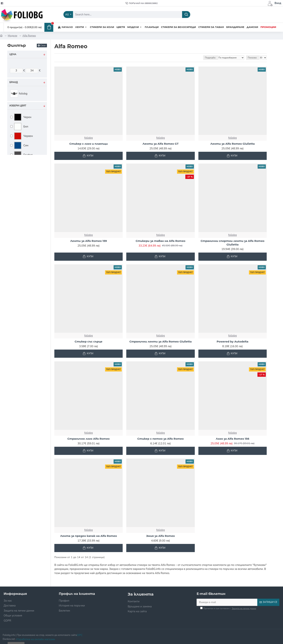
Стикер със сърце (89, 341)
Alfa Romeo (29, 36)
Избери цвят (18, 106)
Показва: (252, 58)
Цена (13, 54)
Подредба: (210, 58)
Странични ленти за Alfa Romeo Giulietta (160, 341)
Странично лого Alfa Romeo (89, 439)
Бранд (14, 82)
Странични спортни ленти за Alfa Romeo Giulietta (232, 243)
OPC (80, 635)
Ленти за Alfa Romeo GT (160, 144)
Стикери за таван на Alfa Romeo (161, 241)
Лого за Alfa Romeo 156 (233, 439)
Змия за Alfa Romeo (161, 536)
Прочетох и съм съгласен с (228, 608)
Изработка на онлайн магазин (36, 639)
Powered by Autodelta (233, 341)
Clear (43, 45)
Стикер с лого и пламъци (89, 144)
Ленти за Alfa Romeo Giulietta (233, 144)
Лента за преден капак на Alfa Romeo (89, 536)
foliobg (89, 138)
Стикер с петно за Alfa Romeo (161, 439)
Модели (13, 36)
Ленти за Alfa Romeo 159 (89, 241)
